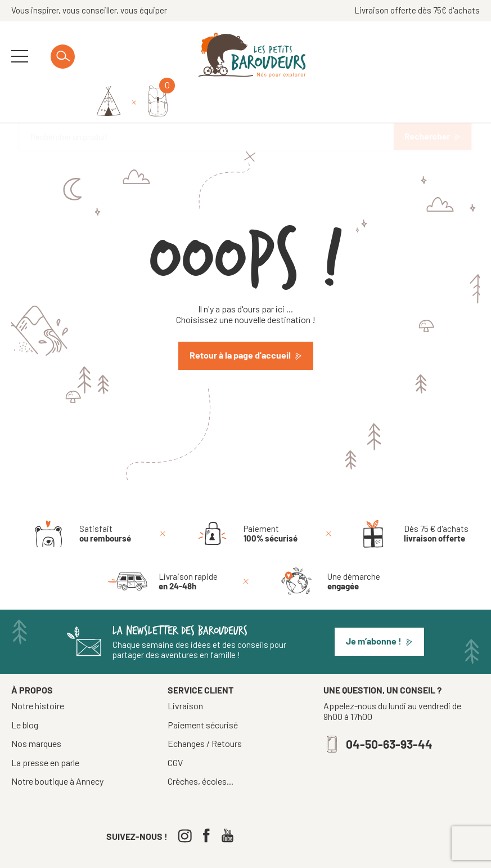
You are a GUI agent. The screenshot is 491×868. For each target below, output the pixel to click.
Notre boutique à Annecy (57, 750)
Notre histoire (38, 675)
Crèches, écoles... (201, 750)
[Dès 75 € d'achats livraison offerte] (411, 503)
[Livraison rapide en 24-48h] (163, 551)
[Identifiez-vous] (420, 57)
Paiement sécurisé (203, 694)
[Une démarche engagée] (328, 551)
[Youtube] (230, 805)
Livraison (185, 675)
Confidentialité (343, 855)
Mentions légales (279, 855)
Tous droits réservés (205, 855)
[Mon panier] (470, 57)
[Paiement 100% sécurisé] (245, 503)
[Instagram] (188, 805)
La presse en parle (45, 731)
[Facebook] (209, 805)
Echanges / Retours (205, 713)
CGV (175, 732)
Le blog (25, 694)
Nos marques (36, 712)
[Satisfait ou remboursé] (80, 503)
